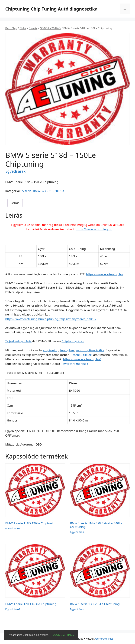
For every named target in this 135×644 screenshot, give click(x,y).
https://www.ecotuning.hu (94, 229)
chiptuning (51, 350)
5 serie (33, 28)
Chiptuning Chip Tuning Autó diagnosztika (51, 9)
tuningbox (67, 350)
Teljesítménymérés (18, 341)
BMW (23, 28)
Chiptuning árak (73, 341)
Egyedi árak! (16, 171)
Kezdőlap (11, 28)
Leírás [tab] (15, 203)
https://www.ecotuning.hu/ (82, 359)
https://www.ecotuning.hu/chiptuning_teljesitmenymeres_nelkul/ (51, 319)
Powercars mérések (74, 364)
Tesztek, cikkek (81, 355)
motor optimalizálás (90, 350)
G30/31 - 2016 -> (50, 28)
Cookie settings (63, 635)
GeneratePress (104, 639)
